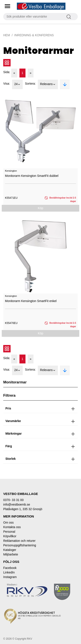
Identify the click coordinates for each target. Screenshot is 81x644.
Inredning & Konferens (34, 35)
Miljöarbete (11, 554)
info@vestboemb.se (17, 504)
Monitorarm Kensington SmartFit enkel (31, 301)
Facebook (10, 568)
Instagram (10, 577)
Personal (9, 532)
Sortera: (30, 84)
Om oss (8, 522)
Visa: (7, 84)
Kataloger (10, 550)
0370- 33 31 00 (13, 500)
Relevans (48, 84)
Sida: (7, 72)
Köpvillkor (10, 536)
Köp (40, 208)
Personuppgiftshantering (20, 545)
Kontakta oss (12, 527)
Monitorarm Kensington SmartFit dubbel (32, 176)
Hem (7, 35)
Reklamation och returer (19, 541)
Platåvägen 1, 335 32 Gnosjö (23, 509)
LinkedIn (9, 572)
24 (17, 84)
